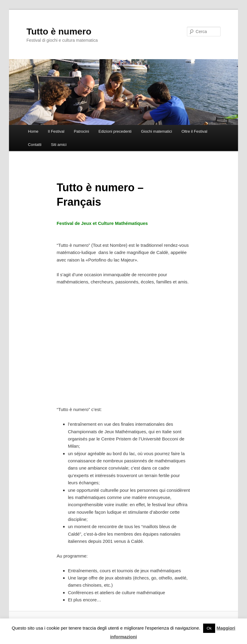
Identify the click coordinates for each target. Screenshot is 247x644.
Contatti (35, 145)
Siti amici (59, 145)
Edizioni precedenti (115, 131)
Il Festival (56, 131)
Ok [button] (209, 628)
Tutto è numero (59, 31)
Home (33, 131)
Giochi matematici (156, 131)
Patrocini (82, 131)
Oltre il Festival (194, 131)
